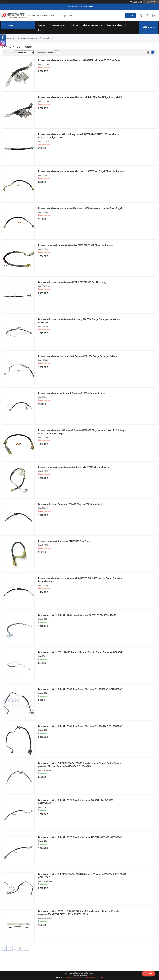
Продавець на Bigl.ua (80, 975)
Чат (148, 973)
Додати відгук (148, 16)
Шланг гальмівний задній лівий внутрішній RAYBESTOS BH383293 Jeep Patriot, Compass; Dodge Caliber (80, 136)
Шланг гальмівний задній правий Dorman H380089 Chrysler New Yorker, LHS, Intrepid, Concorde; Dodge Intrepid (83, 432)
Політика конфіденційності (93, 978)
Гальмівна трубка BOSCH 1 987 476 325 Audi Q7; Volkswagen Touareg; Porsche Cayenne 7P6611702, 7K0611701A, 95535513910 (79, 913)
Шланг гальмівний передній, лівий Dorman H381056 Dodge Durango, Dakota (78, 356)
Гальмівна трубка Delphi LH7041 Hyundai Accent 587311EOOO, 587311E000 (77, 615)
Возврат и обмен (115, 25)
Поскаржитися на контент (73, 978)
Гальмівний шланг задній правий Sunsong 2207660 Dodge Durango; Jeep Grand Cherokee (79, 321)
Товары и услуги (58, 25)
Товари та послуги (13, 38)
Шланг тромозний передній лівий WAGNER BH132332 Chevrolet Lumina (75, 245)
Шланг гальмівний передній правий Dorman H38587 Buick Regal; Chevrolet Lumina (81, 171)
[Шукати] (131, 16)
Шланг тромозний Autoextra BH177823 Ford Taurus (65, 541)
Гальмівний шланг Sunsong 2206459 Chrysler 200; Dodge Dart (70, 504)
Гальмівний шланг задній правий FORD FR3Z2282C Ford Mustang (72, 282)
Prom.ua (92, 973)
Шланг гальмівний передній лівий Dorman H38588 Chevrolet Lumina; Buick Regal (80, 208)
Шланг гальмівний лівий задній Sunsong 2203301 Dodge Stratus (72, 393)
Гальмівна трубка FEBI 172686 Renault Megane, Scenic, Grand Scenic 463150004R (80, 652)
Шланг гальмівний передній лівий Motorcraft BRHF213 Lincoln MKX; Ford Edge (79, 60)
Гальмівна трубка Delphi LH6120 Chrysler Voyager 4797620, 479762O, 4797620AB (80, 837)
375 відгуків (137, 2)
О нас (76, 25)
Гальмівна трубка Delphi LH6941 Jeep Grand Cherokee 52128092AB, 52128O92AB (80, 726)
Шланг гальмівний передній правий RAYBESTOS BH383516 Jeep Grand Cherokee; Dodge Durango (81, 580)
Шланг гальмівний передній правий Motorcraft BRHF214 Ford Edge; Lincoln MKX (80, 97)
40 (20, 948)
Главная (41, 25)
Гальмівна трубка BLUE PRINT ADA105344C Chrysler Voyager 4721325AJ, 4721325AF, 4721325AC (82, 876)
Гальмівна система (30, 38)
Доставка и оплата (92, 25)
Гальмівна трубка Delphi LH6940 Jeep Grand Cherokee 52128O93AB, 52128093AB (80, 689)
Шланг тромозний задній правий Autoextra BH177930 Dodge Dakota (74, 467)
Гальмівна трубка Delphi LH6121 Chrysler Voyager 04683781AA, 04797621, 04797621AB (77, 802)
